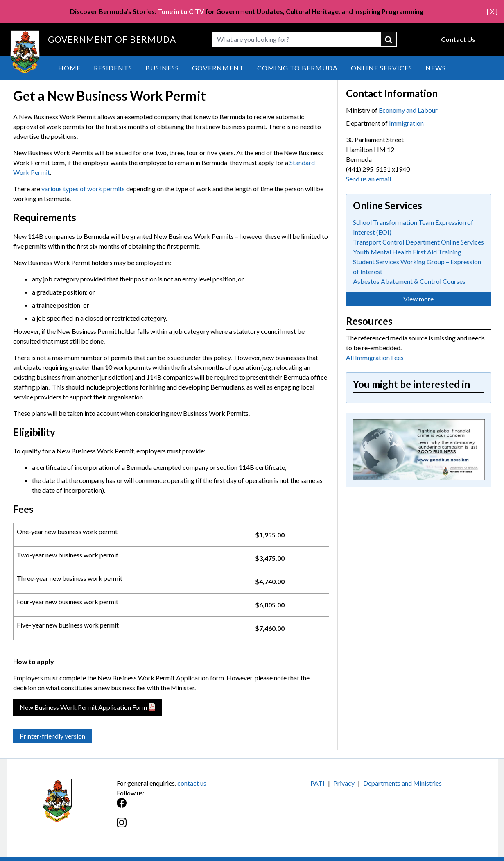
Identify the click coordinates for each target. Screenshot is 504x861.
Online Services (382, 68)
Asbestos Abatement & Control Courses (409, 281)
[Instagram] (184, 827)
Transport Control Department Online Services (418, 242)
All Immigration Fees (375, 357)
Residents (113, 68)
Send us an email (368, 179)
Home (69, 68)
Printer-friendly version (52, 736)
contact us (192, 783)
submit (389, 39)
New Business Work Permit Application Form (83, 707)
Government (218, 68)
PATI (318, 783)
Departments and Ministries (402, 783)
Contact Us (458, 39)
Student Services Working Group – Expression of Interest (417, 266)
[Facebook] (184, 807)
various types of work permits (83, 189)
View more (418, 299)
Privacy (344, 783)
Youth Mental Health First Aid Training (407, 252)
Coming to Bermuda (297, 68)
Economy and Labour (408, 110)
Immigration (406, 123)
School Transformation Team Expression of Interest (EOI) (413, 227)
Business (162, 68)
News (436, 68)
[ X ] (492, 11)
